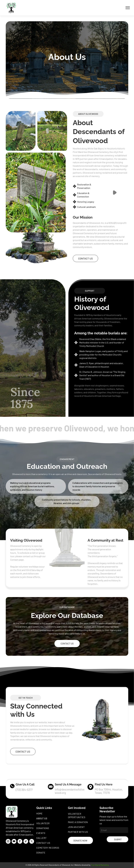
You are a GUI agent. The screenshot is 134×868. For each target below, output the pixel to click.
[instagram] (8, 842)
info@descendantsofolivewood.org (70, 791)
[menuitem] (52, 813)
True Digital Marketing (100, 865)
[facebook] (20, 842)
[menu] (128, 8)
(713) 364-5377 (24, 790)
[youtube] (14, 842)
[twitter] (32, 842)
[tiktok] (26, 842)
